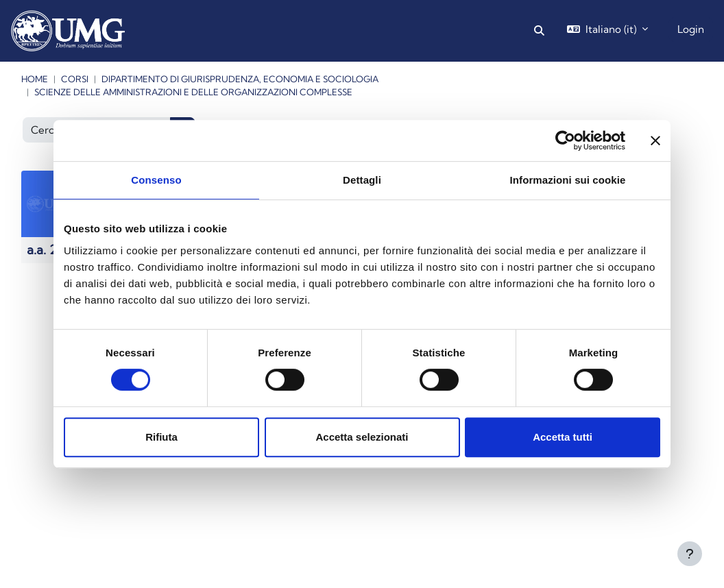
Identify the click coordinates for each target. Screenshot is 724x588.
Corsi (75, 79)
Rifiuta (161, 437)
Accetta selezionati (362, 437)
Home (35, 79)
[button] (539, 31)
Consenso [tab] (156, 180)
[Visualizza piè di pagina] (690, 554)
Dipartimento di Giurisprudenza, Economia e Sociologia (240, 79)
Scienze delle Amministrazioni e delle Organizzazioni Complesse (193, 92)
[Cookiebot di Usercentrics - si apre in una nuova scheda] (565, 140)
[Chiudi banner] (655, 140)
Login (691, 29)
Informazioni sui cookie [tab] (568, 180)
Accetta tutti (563, 437)
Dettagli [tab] (362, 180)
